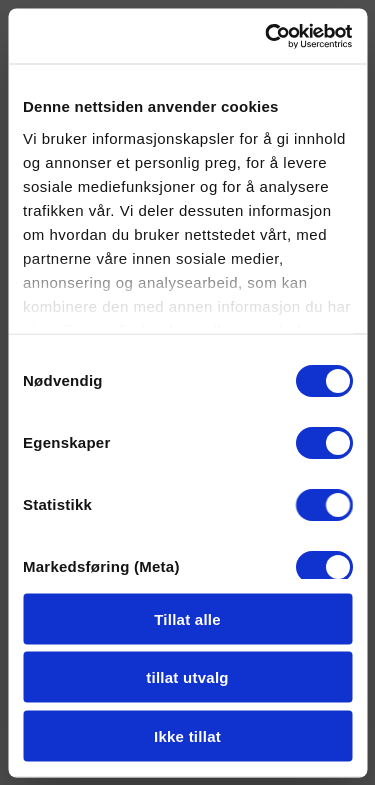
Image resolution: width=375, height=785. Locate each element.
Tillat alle (187, 618)
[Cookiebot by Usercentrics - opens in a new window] (267, 36)
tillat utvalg (187, 677)
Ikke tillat (187, 735)
